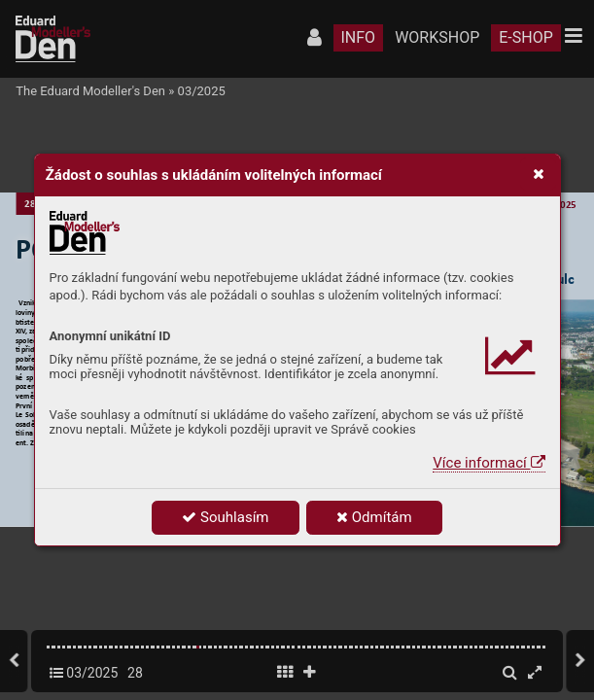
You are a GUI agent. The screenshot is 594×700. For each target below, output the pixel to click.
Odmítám (374, 517)
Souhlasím (225, 517)
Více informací (489, 463)
